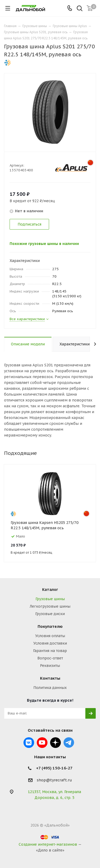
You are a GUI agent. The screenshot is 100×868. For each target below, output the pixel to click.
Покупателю (50, 626)
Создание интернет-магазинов (48, 844)
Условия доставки (50, 643)
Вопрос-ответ (50, 658)
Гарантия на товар (50, 651)
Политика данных (50, 688)
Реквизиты (50, 666)
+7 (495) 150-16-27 (54, 768)
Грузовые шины (50, 599)
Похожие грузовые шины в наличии (44, 244)
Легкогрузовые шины (50, 606)
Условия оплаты (50, 636)
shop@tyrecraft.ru (54, 780)
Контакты (50, 678)
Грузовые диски (50, 614)
